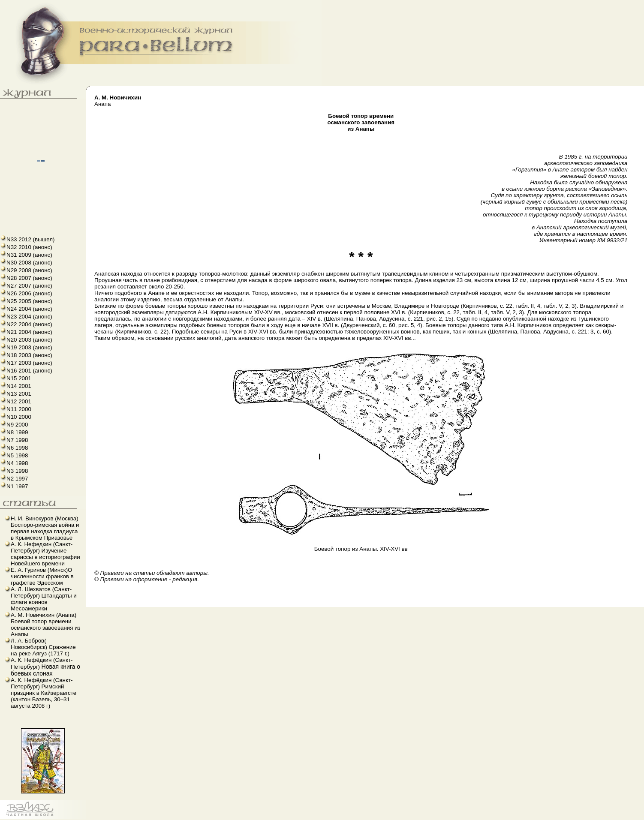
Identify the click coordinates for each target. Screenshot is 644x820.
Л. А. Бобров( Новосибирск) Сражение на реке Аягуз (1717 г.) (43, 647)
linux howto (5, 819)
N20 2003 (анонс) (29, 340)
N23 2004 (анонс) (29, 317)
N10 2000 (19, 417)
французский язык (3, 819)
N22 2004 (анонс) (29, 324)
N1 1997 (17, 486)
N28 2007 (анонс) (29, 278)
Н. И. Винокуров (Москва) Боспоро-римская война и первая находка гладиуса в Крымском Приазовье (45, 528)
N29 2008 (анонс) (29, 270)
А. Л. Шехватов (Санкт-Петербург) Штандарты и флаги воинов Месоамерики (44, 599)
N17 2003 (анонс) (29, 363)
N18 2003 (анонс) (29, 355)
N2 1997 (17, 479)
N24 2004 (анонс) (29, 309)
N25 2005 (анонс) (29, 301)
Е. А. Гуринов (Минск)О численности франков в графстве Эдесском (42, 576)
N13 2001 (19, 394)
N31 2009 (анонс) (29, 255)
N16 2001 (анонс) (29, 371)
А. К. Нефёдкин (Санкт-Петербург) (45, 667)
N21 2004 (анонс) (29, 332)
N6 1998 (17, 448)
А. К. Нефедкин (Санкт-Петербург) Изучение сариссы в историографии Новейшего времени (45, 554)
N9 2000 (17, 425)
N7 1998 (17, 440)
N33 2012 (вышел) (30, 239)
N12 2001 (19, 401)
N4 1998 (17, 463)
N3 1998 (17, 471)
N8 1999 (17, 432)
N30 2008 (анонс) (29, 263)
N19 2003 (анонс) (29, 347)
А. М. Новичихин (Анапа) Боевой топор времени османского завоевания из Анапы (46, 625)
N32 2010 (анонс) (29, 247)
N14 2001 (19, 386)
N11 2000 (19, 409)
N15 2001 (19, 378)
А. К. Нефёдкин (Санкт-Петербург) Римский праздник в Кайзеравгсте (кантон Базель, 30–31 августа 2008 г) (44, 693)
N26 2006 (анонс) (29, 293)
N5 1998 (17, 455)
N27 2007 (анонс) (29, 286)
